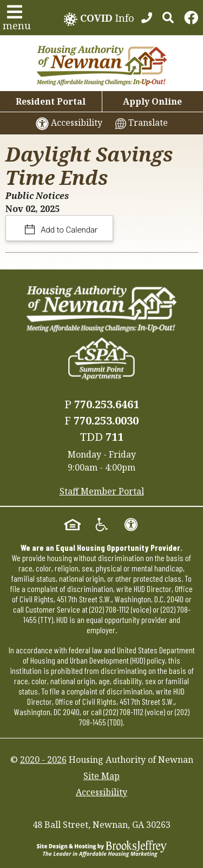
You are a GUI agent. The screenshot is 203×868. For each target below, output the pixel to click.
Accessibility (101, 792)
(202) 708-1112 (109, 609)
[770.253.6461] (147, 18)
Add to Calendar (68, 230)
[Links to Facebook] (191, 18)
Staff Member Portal (102, 491)
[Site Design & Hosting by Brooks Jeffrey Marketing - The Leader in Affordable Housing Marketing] (102, 848)
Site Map (101, 776)
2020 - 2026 (43, 760)
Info (99, 19)
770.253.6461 (107, 404)
